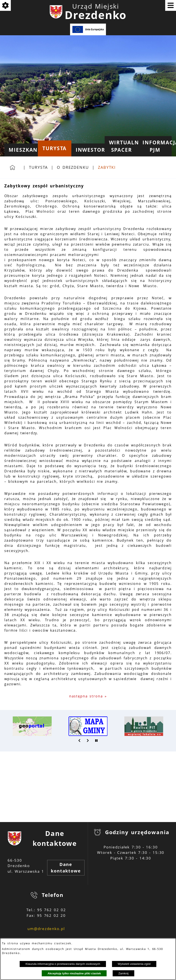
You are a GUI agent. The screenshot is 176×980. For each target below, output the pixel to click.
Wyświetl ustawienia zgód (134, 964)
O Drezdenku (73, 167)
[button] (80, 740)
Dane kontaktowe (66, 868)
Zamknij (123, 973)
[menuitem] (21, 150)
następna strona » (88, 696)
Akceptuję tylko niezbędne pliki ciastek (74, 973)
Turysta (38, 167)
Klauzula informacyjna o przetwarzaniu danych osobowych (63, 964)
